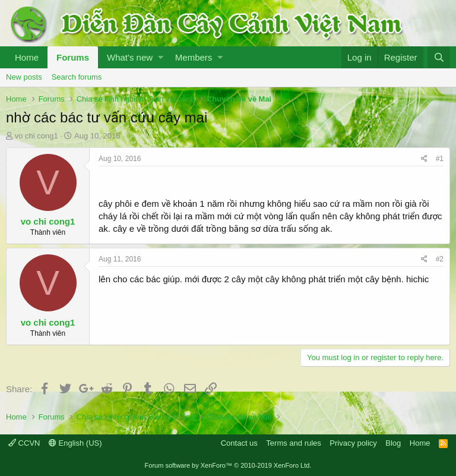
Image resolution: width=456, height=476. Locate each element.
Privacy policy (353, 443)
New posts (24, 77)
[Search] (439, 57)
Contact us (239, 443)
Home (27, 57)
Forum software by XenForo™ (228, 465)
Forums (73, 57)
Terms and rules (293, 443)
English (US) (75, 443)
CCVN (24, 443)
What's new (130, 57)
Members (194, 57)
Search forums (77, 77)
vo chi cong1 (37, 136)
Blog (393, 443)
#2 (440, 259)
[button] (161, 57)
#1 (440, 159)
